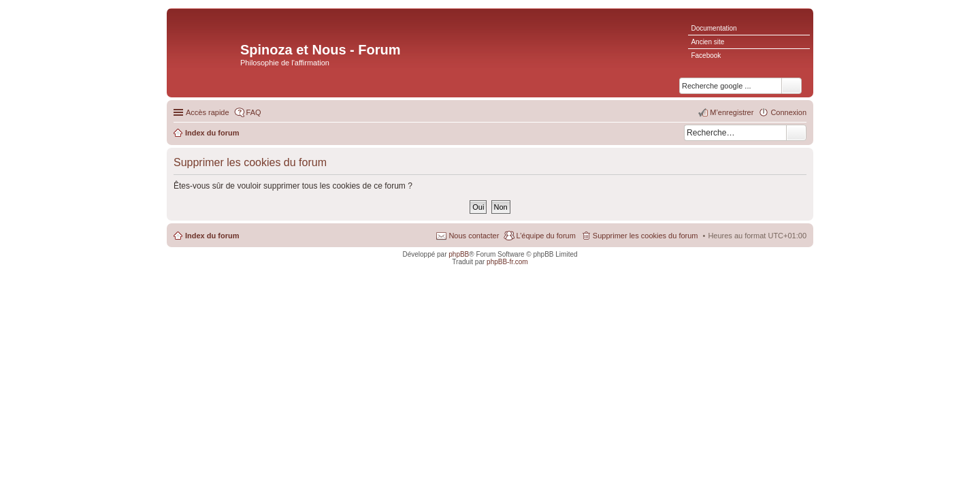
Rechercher (796, 133)
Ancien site (707, 42)
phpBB (459, 254)
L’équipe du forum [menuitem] (545, 236)
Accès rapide (208, 112)
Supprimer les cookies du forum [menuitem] (646, 236)
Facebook (706, 55)
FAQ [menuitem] (254, 112)
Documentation (714, 28)
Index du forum (212, 236)
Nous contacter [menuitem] (474, 236)
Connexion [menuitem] (788, 112)
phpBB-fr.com (507, 262)
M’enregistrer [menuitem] (732, 112)
